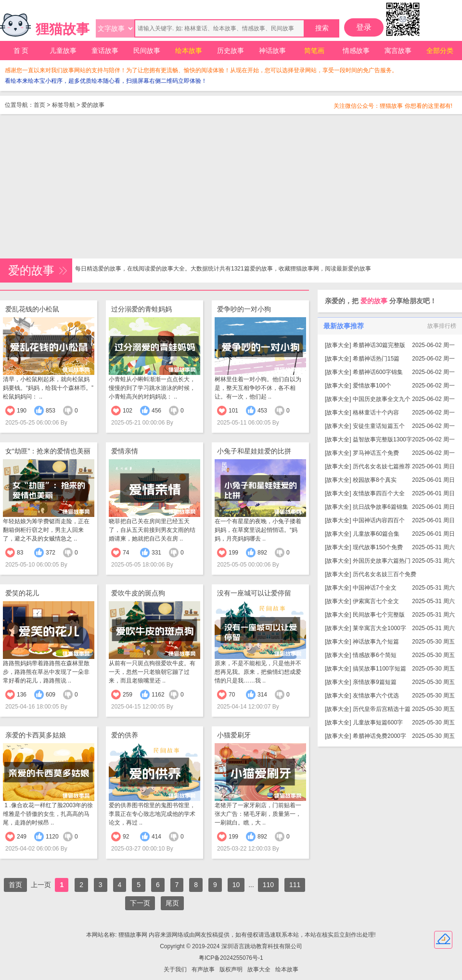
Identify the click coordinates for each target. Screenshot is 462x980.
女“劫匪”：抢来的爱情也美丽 (48, 451)
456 (156, 411)
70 (232, 695)
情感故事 (356, 51)
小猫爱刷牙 (234, 735)
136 (22, 695)
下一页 (140, 903)
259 (128, 695)
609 (51, 695)
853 (51, 411)
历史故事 (231, 51)
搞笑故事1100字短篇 (379, 669)
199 (233, 553)
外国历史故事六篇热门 (382, 561)
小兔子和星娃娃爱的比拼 (254, 451)
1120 (52, 837)
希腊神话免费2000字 (379, 736)
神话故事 (272, 51)
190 (22, 411)
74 (126, 553)
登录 (364, 27)
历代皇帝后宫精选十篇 (382, 709)
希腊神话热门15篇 (376, 359)
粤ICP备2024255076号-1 (231, 958)
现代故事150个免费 (378, 547)
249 (22, 837)
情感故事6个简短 (375, 655)
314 (262, 695)
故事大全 (338, 345)
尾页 (172, 903)
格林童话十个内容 (376, 413)
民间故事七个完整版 (379, 615)
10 (236, 885)
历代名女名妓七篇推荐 (382, 466)
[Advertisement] (231, 186)
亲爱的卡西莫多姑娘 (36, 735)
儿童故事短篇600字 (378, 722)
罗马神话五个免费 (376, 453)
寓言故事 (398, 51)
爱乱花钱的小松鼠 (32, 309)
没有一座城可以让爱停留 (254, 593)
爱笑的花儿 (22, 593)
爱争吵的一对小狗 (244, 309)
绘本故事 (189, 51)
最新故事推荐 (344, 326)
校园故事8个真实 (375, 480)
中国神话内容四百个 (379, 520)
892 (262, 553)
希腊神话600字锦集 (378, 372)
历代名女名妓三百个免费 (385, 574)
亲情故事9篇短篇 (375, 682)
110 (268, 885)
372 (51, 553)
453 (262, 411)
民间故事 (147, 51)
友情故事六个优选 (376, 696)
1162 (158, 695)
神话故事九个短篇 (376, 642)
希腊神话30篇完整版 (379, 345)
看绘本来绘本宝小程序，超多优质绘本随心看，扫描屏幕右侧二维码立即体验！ (106, 81)
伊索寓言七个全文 (376, 601)
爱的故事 (93, 105)
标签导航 (64, 105)
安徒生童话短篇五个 (379, 426)
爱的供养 (125, 735)
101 (233, 411)
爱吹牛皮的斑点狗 (138, 593)
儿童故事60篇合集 (376, 534)
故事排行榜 (442, 326)
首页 (39, 105)
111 (295, 885)
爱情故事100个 (372, 386)
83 (20, 553)
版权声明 (231, 969)
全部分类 (440, 51)
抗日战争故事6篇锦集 (380, 507)
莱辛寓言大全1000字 (379, 628)
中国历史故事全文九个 (382, 399)
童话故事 (105, 51)
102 (128, 411)
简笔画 (314, 51)
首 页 (21, 51)
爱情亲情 (125, 451)
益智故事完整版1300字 (382, 439)
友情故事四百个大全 (379, 493)
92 (126, 837)
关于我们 (175, 969)
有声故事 (203, 969)
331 (156, 553)
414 (156, 837)
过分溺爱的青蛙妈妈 (141, 309)
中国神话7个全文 (375, 588)
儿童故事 (63, 51)
